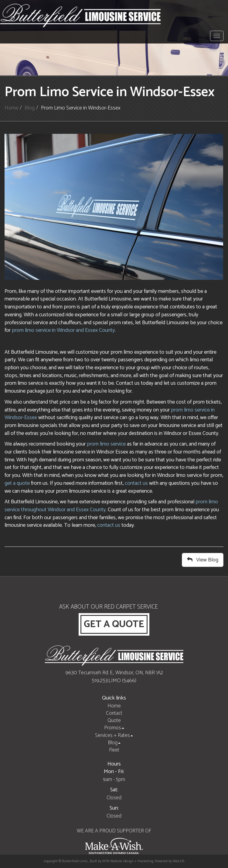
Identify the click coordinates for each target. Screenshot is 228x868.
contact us (136, 483)
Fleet (114, 750)
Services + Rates (114, 735)
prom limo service (106, 444)
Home (11, 108)
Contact (114, 713)
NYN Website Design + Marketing (128, 861)
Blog (30, 108)
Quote (114, 720)
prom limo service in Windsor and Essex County (63, 330)
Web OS (179, 861)
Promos (114, 728)
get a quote (17, 483)
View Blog (203, 560)
